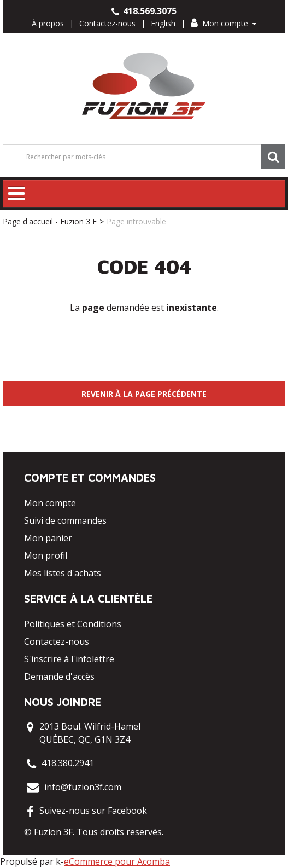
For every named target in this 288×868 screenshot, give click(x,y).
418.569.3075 (144, 11)
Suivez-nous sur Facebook (93, 811)
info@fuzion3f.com (83, 787)
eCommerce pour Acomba (117, 861)
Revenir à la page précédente (144, 394)
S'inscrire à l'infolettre (69, 659)
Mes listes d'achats (63, 573)
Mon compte (224, 23)
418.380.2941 (68, 763)
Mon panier (48, 538)
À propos (48, 23)
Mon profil (46, 555)
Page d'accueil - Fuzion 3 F (50, 221)
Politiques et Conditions (73, 624)
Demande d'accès (59, 676)
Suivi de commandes (65, 520)
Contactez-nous (107, 23)
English (163, 23)
